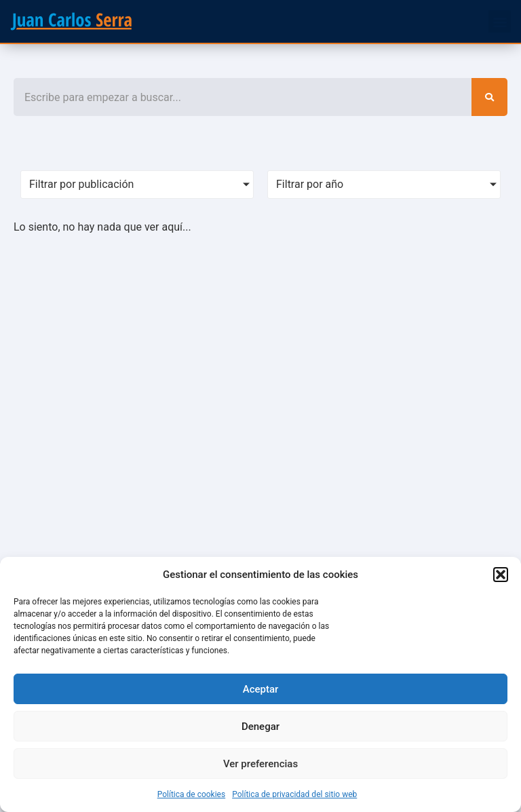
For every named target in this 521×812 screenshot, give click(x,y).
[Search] (489, 97)
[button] (501, 575)
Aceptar (261, 689)
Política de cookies (192, 794)
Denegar (260, 727)
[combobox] (243, 97)
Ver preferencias (260, 764)
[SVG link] (71, 21)
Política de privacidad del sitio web (294, 794)
